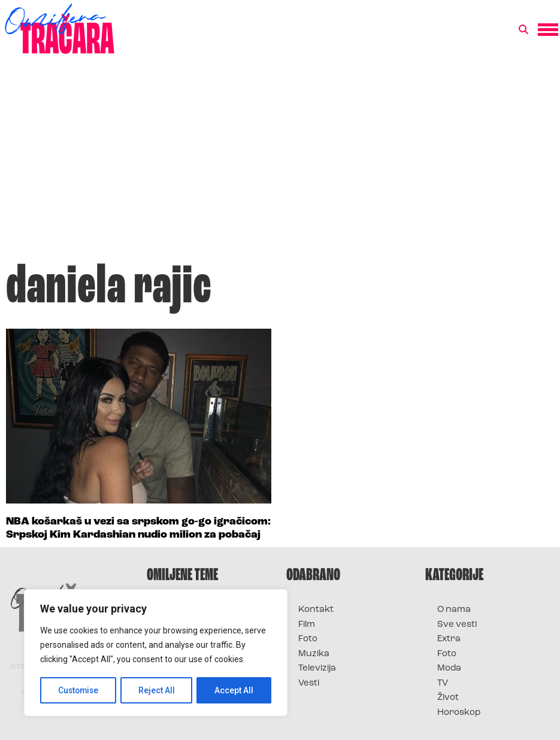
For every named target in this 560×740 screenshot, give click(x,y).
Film (307, 625)
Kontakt (316, 610)
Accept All (234, 690)
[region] (156, 653)
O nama (454, 610)
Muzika (314, 654)
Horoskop (459, 713)
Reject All (158, 690)
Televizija (317, 668)
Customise (79, 690)
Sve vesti (457, 625)
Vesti (309, 683)
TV (443, 683)
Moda (449, 668)
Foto (308, 639)
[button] (523, 30)
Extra (449, 639)
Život (448, 698)
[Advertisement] (280, 164)
